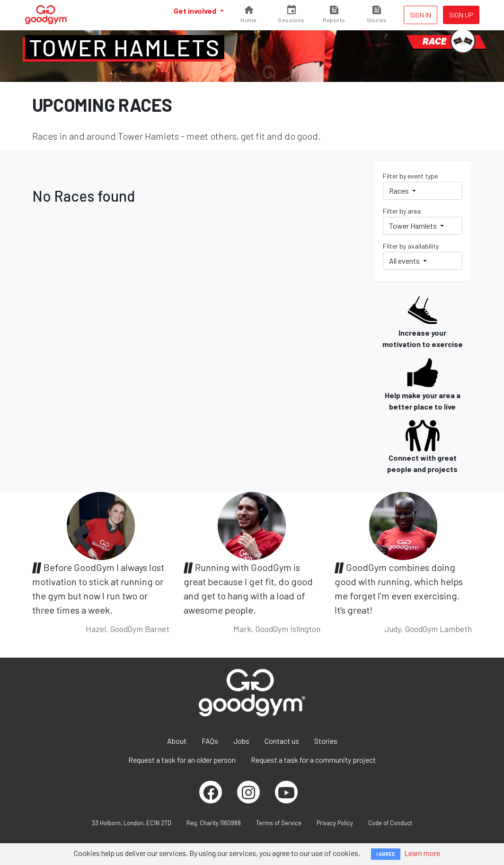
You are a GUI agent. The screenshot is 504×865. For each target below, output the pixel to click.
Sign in (420, 15)
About (177, 741)
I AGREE (386, 854)
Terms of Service (279, 823)
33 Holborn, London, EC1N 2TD (132, 823)
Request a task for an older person (182, 760)
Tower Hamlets (125, 47)
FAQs (210, 741)
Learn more (422, 853)
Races (400, 191)
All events (405, 261)
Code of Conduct (390, 823)
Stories (326, 741)
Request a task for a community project (313, 760)
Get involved (196, 11)
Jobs (241, 741)
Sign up (461, 15)
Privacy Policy (335, 823)
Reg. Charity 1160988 (214, 823)
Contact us (282, 741)
